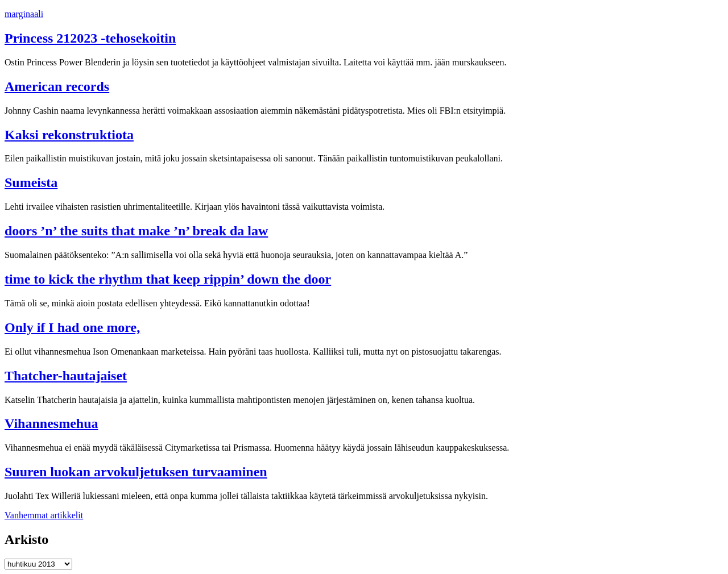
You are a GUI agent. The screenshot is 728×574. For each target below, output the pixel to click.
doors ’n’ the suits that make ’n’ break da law (136, 231)
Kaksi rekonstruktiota (69, 135)
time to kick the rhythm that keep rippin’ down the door (168, 279)
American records (57, 86)
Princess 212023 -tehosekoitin (90, 38)
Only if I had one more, (72, 327)
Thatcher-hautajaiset (66, 376)
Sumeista (31, 182)
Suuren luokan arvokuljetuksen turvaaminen (136, 472)
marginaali (24, 14)
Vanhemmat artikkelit (44, 515)
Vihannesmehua (51, 423)
